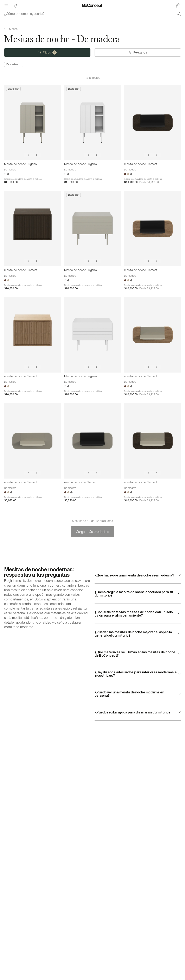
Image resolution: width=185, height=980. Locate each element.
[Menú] (6, 6)
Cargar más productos (92, 532)
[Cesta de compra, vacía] (178, 6)
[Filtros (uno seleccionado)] (47, 52)
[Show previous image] (28, 155)
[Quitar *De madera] (14, 64)
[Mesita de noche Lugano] (33, 123)
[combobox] (92, 14)
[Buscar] (179, 14)
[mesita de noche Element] (152, 123)
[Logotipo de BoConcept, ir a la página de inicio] (92, 6)
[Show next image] (37, 155)
